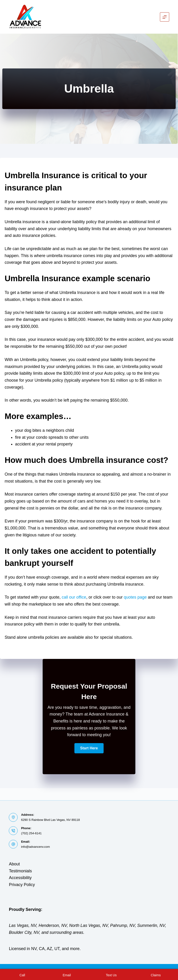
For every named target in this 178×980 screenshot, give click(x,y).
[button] (89, 748)
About (14, 864)
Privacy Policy (22, 885)
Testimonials (20, 871)
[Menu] (165, 17)
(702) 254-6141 (31, 833)
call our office (74, 597)
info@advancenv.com (35, 847)
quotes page (135, 597)
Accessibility (20, 878)
